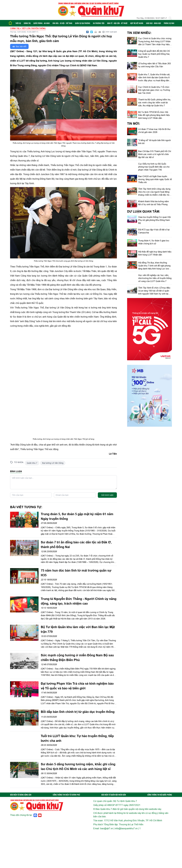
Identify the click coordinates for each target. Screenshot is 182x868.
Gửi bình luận (107, 495)
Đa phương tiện (99, 23)
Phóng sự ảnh (169, 23)
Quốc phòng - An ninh (42, 23)
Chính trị (27, 23)
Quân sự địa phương (83, 23)
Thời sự (18, 23)
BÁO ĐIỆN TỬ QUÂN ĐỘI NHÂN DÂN (114, 795)
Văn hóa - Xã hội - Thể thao (62, 23)
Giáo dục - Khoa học (153, 23)
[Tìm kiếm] (170, 18)
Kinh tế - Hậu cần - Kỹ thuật (117, 23)
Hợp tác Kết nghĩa (137, 23)
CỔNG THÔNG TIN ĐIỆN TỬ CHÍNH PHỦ (66, 795)
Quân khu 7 (32, 463)
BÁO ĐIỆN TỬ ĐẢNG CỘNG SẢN (21, 795)
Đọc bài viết (19, 47)
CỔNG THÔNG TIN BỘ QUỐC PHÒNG (160, 795)
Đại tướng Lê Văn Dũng (53, 463)
